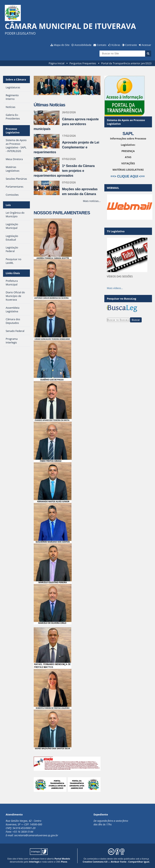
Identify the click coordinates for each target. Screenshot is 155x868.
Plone (64, 862)
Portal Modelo (62, 859)
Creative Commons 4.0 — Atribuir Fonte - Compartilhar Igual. (116, 862)
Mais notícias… (92, 201)
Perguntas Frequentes (83, 63)
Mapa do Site (62, 45)
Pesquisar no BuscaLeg (122, 299)
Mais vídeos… (115, 288)
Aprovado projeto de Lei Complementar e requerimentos (67, 147)
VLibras (116, 45)
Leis (8, 205)
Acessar (147, 45)
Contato (102, 45)
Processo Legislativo (13, 131)
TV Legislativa (116, 231)
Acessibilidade (83, 45)
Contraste (131, 45)
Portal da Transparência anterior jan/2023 (126, 63)
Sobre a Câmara (16, 79)
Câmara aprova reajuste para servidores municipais (66, 124)
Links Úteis (13, 273)
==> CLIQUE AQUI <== (128, 176)
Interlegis (34, 862)
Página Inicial (57, 63)
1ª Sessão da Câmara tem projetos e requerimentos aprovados (64, 171)
